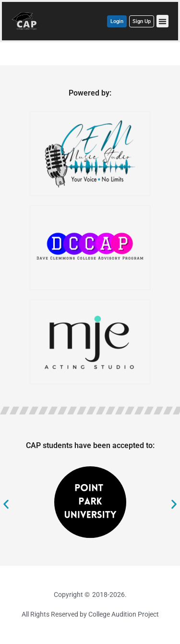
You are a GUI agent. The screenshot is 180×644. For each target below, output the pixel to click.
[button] (163, 21)
